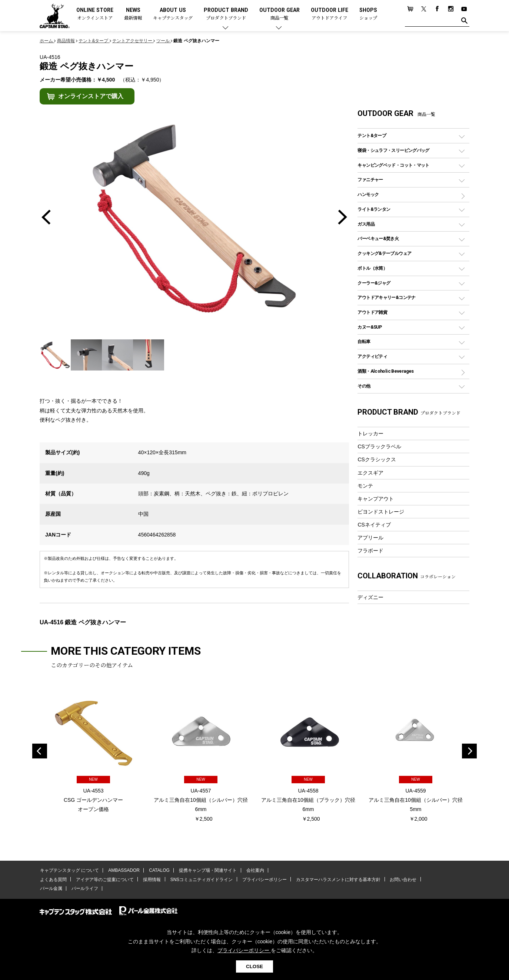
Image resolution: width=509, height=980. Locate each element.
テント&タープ (372, 135)
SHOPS (368, 14)
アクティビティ (372, 356)
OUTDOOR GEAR (280, 14)
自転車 (364, 341)
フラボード (370, 551)
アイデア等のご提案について (104, 880)
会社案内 (253, 871)
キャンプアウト (376, 499)
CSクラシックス (377, 459)
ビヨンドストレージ (381, 512)
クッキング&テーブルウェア (384, 253)
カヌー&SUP (370, 327)
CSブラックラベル (379, 446)
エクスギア (370, 473)
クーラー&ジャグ (374, 283)
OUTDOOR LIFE (330, 14)
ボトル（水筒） (372, 268)
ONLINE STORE (95, 14)
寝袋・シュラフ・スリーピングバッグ (393, 150)
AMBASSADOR (124, 871)
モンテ (365, 486)
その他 (364, 386)
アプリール (370, 538)
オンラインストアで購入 (91, 96)
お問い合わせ (401, 880)
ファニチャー (370, 180)
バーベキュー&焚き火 (378, 238)
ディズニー (370, 597)
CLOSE (254, 966)
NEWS (133, 14)
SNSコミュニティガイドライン (200, 880)
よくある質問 (53, 880)
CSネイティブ (374, 525)
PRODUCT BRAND (226, 14)
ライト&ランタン (374, 209)
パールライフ (84, 888)
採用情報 (151, 880)
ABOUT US (173, 14)
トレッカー (370, 433)
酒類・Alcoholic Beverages (385, 371)
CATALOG (159, 871)
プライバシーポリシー (263, 880)
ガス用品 (366, 224)
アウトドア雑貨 (372, 312)
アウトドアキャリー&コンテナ (386, 297)
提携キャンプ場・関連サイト (207, 871)
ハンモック (368, 194)
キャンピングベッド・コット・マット (393, 165)
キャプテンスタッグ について (69, 871)
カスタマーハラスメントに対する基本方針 (336, 880)
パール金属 (51, 888)
